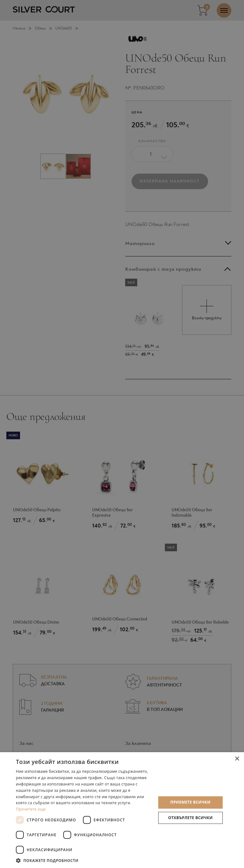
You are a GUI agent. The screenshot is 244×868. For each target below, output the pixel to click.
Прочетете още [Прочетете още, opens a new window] (31, 809)
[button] (84, 860)
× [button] (237, 759)
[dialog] (122, 434)
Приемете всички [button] (190, 802)
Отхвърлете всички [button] (190, 818)
